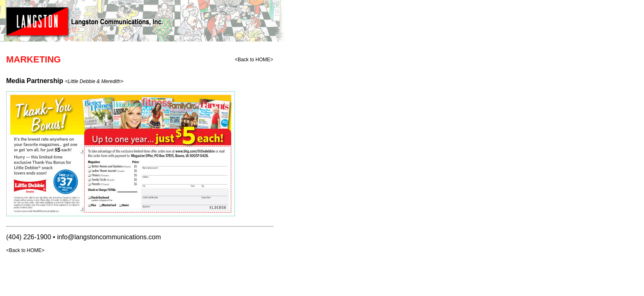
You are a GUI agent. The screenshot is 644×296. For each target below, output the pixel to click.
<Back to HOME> (254, 60)
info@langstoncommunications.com (109, 237)
